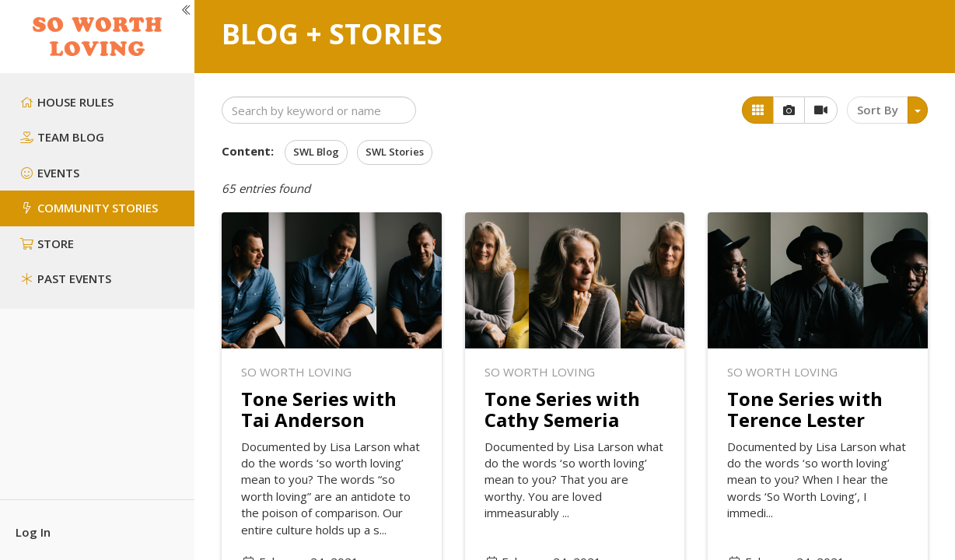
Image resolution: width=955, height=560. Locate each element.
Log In (33, 532)
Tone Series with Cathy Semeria (562, 409)
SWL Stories (395, 152)
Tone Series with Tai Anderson (319, 409)
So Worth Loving (296, 372)
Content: (248, 151)
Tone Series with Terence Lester (805, 409)
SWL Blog (316, 152)
